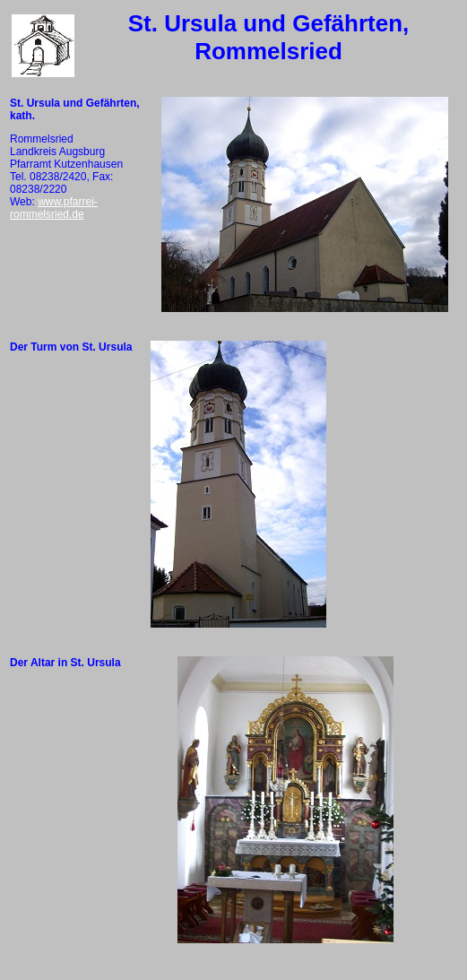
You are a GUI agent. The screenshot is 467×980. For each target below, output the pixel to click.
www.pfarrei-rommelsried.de (54, 208)
